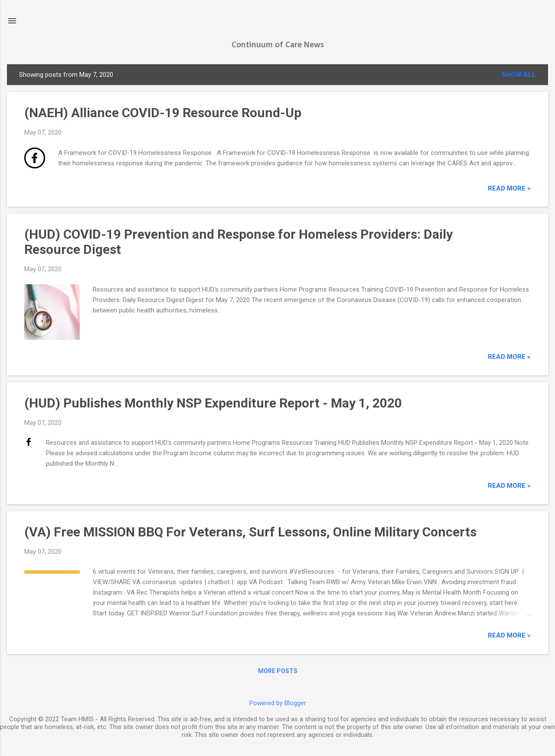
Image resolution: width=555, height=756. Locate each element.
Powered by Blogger (278, 703)
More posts (278, 671)
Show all (519, 75)
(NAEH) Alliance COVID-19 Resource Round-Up (163, 113)
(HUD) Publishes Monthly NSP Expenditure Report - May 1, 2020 (213, 403)
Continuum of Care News (278, 45)
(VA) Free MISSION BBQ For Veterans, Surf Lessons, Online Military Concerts (250, 532)
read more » (509, 188)
